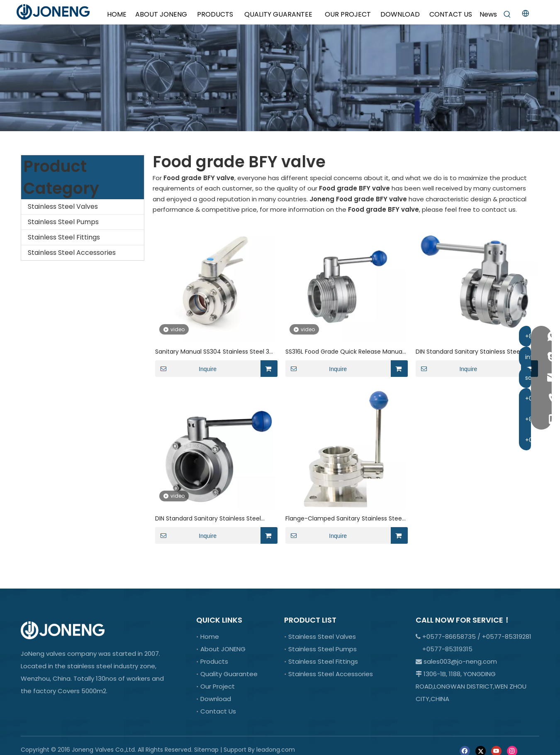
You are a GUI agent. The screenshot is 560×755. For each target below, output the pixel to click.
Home (210, 636)
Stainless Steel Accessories (72, 253)
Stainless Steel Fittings (64, 237)
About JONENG (223, 649)
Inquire (186, 369)
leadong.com (276, 750)
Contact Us (218, 711)
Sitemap (206, 750)
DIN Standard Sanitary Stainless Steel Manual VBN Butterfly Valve (469, 352)
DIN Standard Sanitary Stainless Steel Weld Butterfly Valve (208, 519)
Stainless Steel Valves (63, 206)
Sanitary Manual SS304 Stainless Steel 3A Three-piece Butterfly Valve (214, 352)
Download (216, 699)
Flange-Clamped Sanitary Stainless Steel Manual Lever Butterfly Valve (344, 519)
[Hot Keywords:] (507, 15)
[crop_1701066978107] (280, 78)
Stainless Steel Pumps (63, 222)
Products (214, 661)
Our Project (218, 686)
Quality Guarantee (229, 674)
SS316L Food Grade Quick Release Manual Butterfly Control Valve (345, 352)
